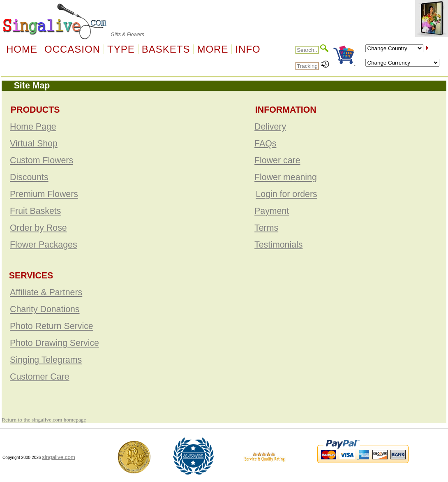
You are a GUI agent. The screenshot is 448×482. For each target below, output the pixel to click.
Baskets (166, 49)
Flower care (277, 160)
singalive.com (59, 457)
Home (22, 49)
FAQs (265, 144)
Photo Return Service (52, 326)
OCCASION (72, 49)
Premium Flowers (44, 194)
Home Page (33, 127)
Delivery (270, 127)
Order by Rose (38, 228)
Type (121, 49)
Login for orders (286, 194)
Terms (266, 228)
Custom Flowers (42, 160)
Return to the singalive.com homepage (44, 420)
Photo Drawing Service (54, 343)
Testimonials (278, 245)
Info (248, 49)
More (212, 49)
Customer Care (40, 377)
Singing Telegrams (46, 360)
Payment (272, 211)
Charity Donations (45, 309)
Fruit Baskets (35, 211)
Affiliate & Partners (46, 292)
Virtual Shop (34, 144)
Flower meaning (286, 177)
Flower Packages (44, 245)
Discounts (29, 177)
